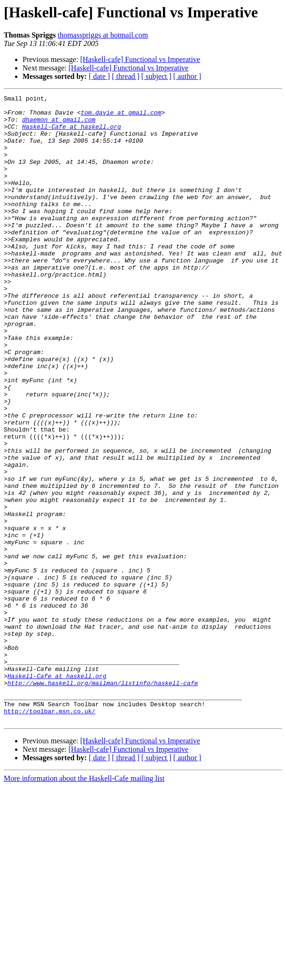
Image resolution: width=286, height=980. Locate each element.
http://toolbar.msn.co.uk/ (50, 835)
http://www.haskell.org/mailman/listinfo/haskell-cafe (103, 801)
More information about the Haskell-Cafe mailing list (84, 904)
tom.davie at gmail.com (121, 116)
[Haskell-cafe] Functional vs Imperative (140, 59)
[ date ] (99, 76)
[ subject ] (156, 76)
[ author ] (187, 76)
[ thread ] (126, 76)
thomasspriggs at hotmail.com (103, 35)
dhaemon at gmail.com (59, 125)
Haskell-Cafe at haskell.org (72, 133)
